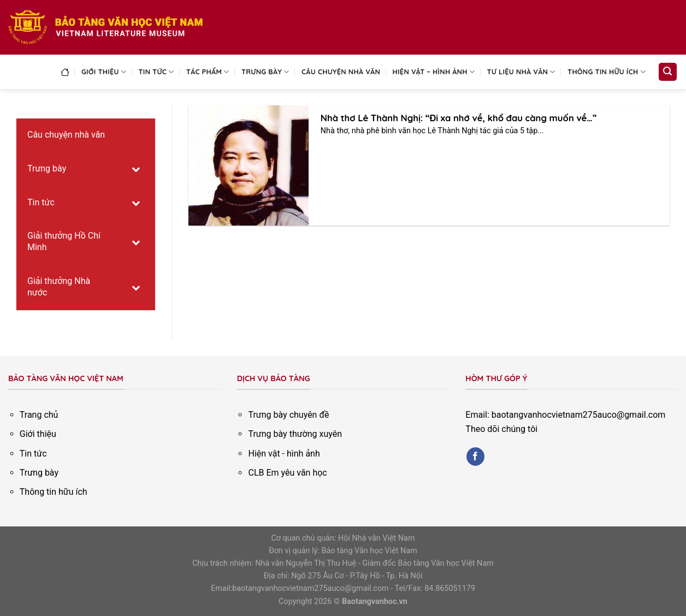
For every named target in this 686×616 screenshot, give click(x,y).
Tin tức (156, 72)
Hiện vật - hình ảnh (284, 454)
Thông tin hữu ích (607, 72)
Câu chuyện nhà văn (341, 72)
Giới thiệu (104, 72)
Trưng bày (265, 72)
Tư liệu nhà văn (521, 72)
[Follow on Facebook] (475, 457)
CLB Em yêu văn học (287, 473)
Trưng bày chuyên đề (288, 415)
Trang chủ (39, 415)
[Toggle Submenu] (136, 169)
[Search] (668, 72)
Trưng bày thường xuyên (295, 434)
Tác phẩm (208, 72)
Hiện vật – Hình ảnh (434, 72)
